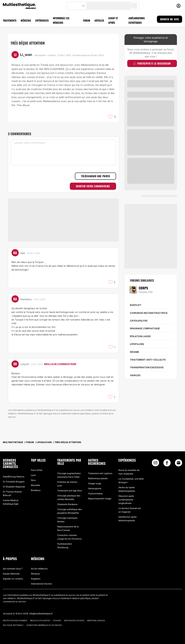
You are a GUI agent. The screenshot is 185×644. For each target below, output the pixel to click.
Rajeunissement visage (100, 495)
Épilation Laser (140, 336)
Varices (135, 375)
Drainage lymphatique (145, 328)
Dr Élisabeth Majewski (14, 483)
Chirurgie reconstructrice (149, 313)
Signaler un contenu (13, 575)
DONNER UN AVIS (170, 19)
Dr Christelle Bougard (14, 478)
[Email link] (179, 459)
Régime (135, 352)
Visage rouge (95, 480)
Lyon (33, 472)
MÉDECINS (26, 20)
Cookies (57, 617)
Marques (35, 570)
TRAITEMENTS (10, 20)
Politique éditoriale (13, 622)
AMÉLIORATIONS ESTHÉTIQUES (137, 20)
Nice (33, 477)
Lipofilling (137, 344)
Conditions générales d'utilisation (44, 622)
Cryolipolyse (139, 321)
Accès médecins (39, 565)
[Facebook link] (167, 460)
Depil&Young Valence (14, 473)
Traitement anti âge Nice (70, 487)
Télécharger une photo (95, 176)
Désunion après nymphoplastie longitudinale (126, 496)
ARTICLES (99, 20)
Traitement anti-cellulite (148, 360)
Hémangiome (95, 485)
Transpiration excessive (147, 367)
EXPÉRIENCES (42, 20)
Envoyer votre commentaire (93, 186)
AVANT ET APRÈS (113, 20)
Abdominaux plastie (98, 475)
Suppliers (36, 575)
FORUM (87, 20)
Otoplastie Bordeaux (67, 501)
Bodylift (136, 305)
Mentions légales (96, 617)
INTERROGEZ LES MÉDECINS (61, 20)
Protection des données (15, 617)
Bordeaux (36, 487)
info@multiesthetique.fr (41, 610)
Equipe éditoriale (11, 570)
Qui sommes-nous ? (13, 565)
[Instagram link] (155, 460)
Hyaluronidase (95, 490)
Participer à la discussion (152, 63)
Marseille (36, 482)
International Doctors (41, 580)
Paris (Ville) (37, 467)
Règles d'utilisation (40, 617)
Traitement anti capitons (100, 470)
